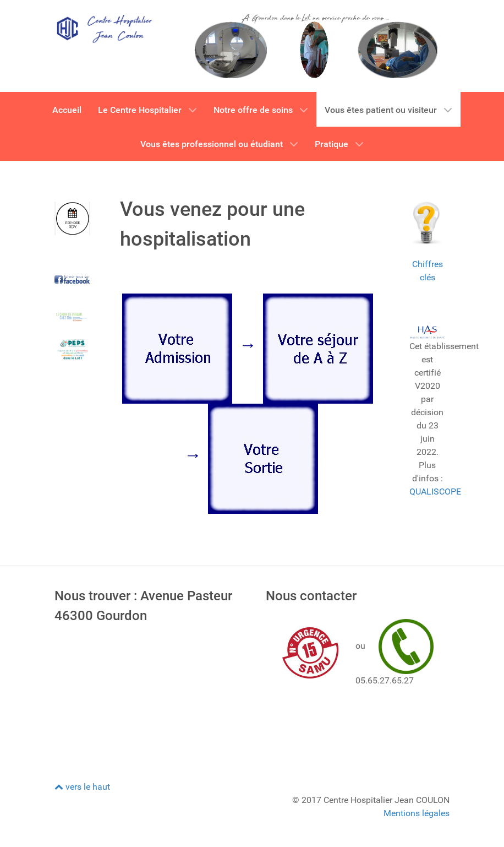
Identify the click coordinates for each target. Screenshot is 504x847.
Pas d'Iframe (146, 694)
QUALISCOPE (435, 492)
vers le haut (82, 787)
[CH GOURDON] (104, 28)
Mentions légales (417, 813)
